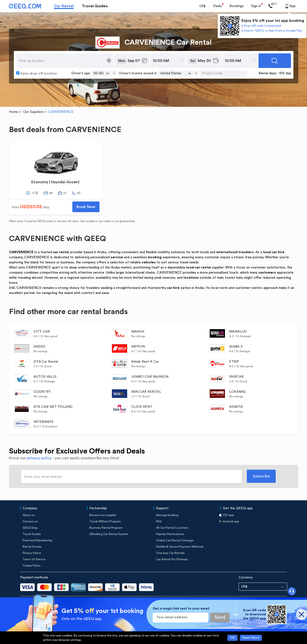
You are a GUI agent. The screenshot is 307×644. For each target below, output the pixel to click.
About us (29, 515)
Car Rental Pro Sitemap (172, 559)
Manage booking (167, 515)
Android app (231, 521)
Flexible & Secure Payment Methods (180, 547)
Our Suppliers (33, 112)
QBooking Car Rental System (109, 534)
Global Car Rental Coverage (175, 540)
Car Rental (64, 6)
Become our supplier (103, 515)
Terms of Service (34, 559)
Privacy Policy (32, 553)
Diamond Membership (37, 540)
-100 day (284, 73)
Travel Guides (95, 6)
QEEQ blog (30, 528)
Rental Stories (32, 547)
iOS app (228, 515)
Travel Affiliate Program (105, 521)
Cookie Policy (32, 566)
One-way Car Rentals (170, 553)
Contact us (30, 521)
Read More (251, 638)
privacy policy (39, 458)
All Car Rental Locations (172, 528)
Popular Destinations (170, 534)
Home (14, 112)
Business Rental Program (106, 528)
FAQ (159, 521)
